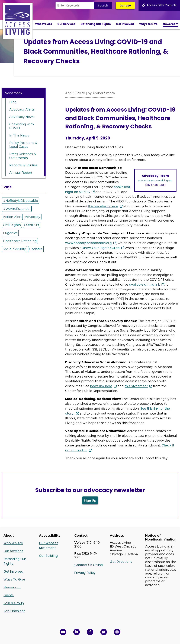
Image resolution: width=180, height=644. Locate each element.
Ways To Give (14, 579)
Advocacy (33, 217)
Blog (13, 102)
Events (9, 595)
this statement (136, 386)
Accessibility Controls (159, 5)
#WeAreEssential (17, 209)
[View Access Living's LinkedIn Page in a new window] (77, 632)
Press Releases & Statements (23, 156)
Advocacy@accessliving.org (155, 181)
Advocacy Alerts (22, 109)
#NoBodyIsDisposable (20, 201)
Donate (125, 6)
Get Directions (121, 562)
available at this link (144, 284)
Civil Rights (12, 225)
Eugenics (10, 233)
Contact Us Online (89, 565)
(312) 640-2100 (155, 185)
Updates (36, 249)
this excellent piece (103, 206)
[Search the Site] (75, 6)
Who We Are (44, 24)
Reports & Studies (23, 165)
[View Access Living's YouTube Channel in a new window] (63, 632)
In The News (19, 135)
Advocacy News (22, 117)
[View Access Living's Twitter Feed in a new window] (104, 632)
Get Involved (125, 24)
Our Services (66, 24)
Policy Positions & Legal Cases (23, 145)
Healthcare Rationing (20, 241)
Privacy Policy (85, 573)
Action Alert (12, 217)
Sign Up (90, 500)
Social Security (14, 249)
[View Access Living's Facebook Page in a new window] (90, 632)
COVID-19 (31, 225)
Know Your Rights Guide (101, 248)
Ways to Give (148, 24)
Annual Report (21, 173)
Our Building (49, 556)
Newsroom (171, 24)
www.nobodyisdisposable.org (88, 243)
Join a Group (14, 603)
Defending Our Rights (96, 24)
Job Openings (14, 611)
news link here (101, 386)
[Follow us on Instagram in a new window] (117, 632)
